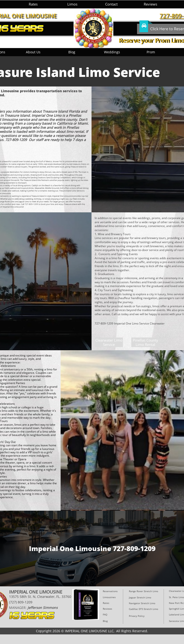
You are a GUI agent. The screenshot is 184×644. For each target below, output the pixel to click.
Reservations (110, 591)
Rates (106, 603)
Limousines (109, 597)
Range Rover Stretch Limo (144, 591)
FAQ (105, 614)
